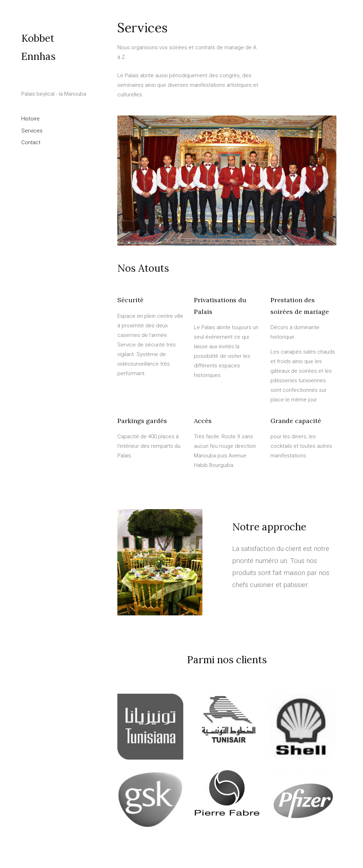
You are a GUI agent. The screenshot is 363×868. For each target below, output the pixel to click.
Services (32, 131)
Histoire (30, 119)
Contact (31, 142)
